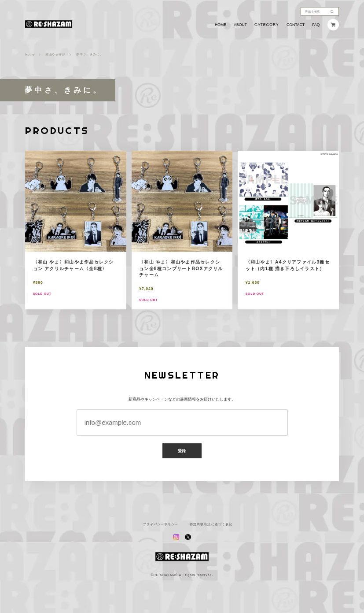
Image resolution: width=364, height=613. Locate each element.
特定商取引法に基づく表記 (211, 524)
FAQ (316, 25)
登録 (182, 451)
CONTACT (296, 25)
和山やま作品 (55, 55)
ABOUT (240, 25)
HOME (221, 25)
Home (30, 55)
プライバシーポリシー (161, 524)
